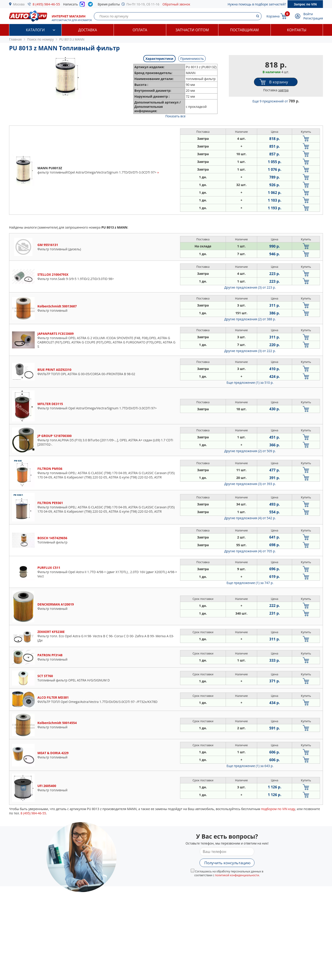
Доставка (88, 30)
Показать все (175, 116)
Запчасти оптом (192, 30)
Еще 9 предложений (276, 101)
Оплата (140, 30)
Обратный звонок (176, 4)
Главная (15, 39)
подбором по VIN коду (278, 809)
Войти (308, 14)
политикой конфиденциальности (237, 875)
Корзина (273, 16)
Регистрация (313, 18)
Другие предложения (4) (250, 518)
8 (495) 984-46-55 (46, 4)
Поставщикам (244, 30)
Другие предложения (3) (250, 287)
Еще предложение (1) (250, 383)
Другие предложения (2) (250, 319)
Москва (19, 4)
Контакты (297, 30)
